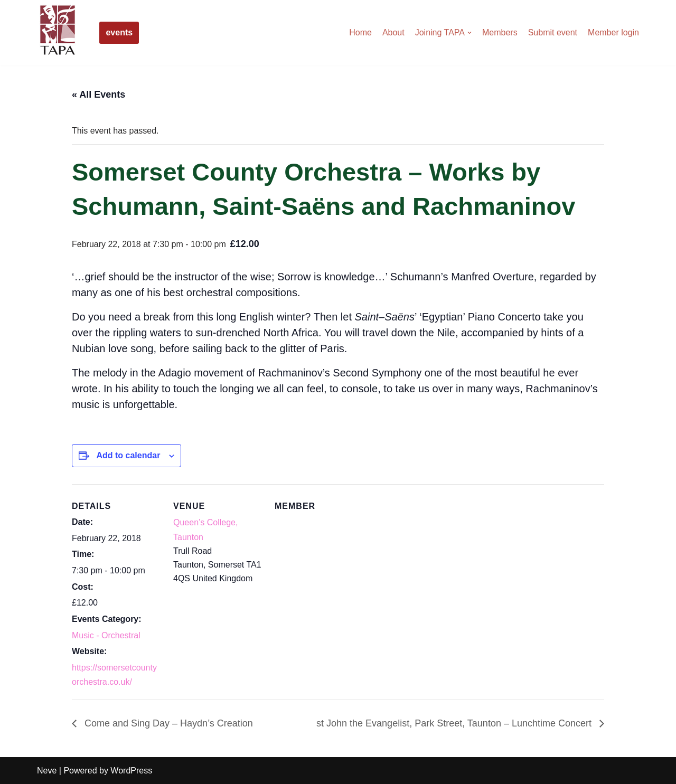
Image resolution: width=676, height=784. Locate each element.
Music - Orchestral (106, 635)
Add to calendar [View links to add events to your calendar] (128, 455)
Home (360, 32)
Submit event (553, 32)
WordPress (131, 771)
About (393, 32)
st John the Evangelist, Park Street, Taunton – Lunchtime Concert (455, 723)
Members (500, 32)
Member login (613, 32)
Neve (47, 771)
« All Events (98, 95)
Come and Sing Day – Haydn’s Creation (167, 723)
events (119, 32)
